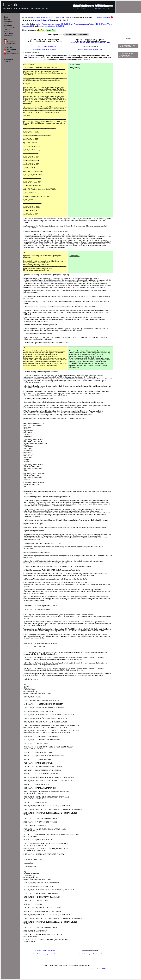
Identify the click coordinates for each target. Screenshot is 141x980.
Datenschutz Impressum (9, 34)
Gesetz (83, 8)
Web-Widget (11, 50)
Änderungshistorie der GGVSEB (51, 26)
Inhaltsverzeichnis (88, 969)
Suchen (7, 19)
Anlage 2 (58, 17)
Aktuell (7, 23)
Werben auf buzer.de (8, 61)
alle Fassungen (67, 17)
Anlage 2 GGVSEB (42, 20)
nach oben (110, 969)
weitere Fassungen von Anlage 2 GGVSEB (53, 24)
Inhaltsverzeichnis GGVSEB (44, 17)
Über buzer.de (9, 27)
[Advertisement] (128, 30)
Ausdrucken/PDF (100, 969)
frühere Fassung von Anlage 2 (45, 46)
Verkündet (8, 25)
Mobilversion (11, 43)
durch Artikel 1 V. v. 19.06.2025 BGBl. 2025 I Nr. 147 (90, 43)
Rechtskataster (12, 54)
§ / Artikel (76, 8)
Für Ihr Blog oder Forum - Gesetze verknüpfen (127, 46)
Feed (8, 52)
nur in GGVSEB (103, 9)
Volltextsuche (100, 4)
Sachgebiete (9, 21)
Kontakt (7, 31)
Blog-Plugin (11, 41)
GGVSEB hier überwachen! (77, 35)
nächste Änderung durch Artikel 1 (90, 50)
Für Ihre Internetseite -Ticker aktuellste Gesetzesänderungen (126, 55)
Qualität (7, 29)
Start (6, 17)
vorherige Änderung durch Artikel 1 (45, 50)
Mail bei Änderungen (105, 18)
